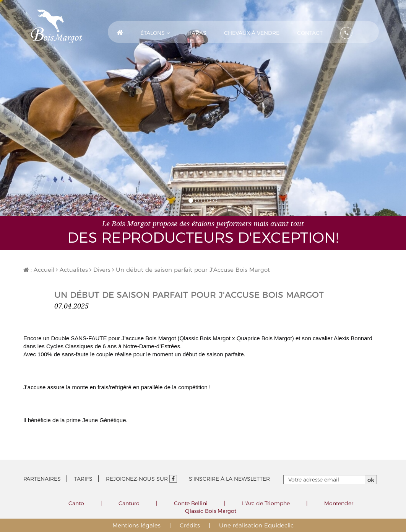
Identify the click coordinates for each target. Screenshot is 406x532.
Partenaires (42, 479)
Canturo (129, 503)
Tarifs (83, 479)
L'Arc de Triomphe (266, 503)
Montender (339, 503)
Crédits (190, 525)
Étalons (155, 33)
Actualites (72, 270)
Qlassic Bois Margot (211, 511)
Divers (100, 270)
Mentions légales (136, 525)
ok (371, 480)
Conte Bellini (191, 503)
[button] (155, 32)
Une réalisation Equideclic (256, 525)
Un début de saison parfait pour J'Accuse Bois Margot (191, 270)
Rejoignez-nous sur (141, 479)
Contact (310, 33)
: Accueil (39, 270)
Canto (76, 503)
